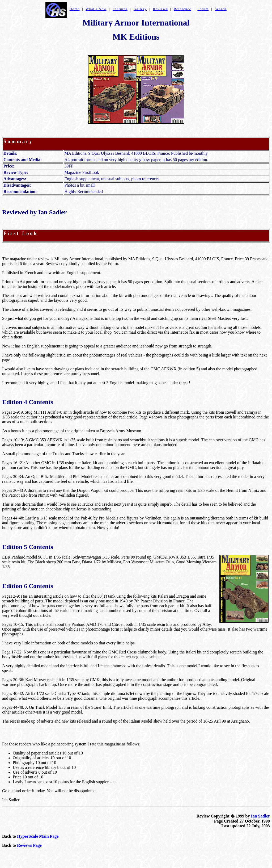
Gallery (140, 9)
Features (120, 9)
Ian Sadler (260, 816)
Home (75, 9)
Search (220, 9)
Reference (182, 9)
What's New (96, 9)
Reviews (160, 9)
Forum (203, 9)
